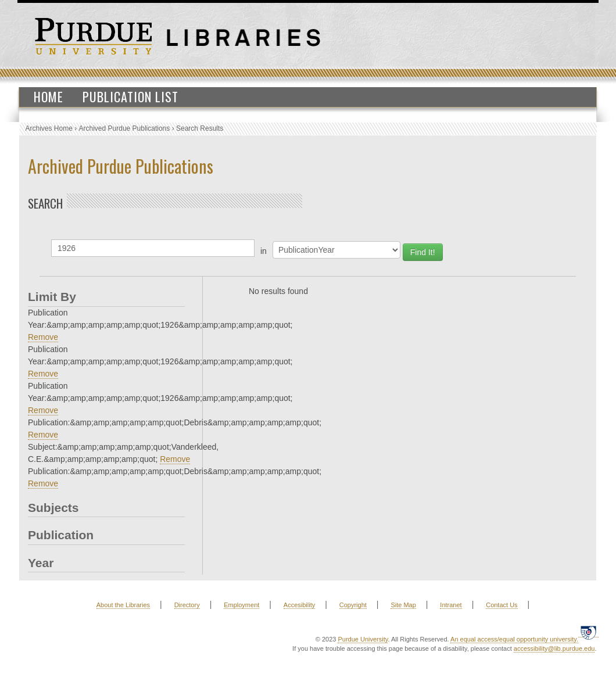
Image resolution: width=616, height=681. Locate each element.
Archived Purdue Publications (125, 128)
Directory (187, 605)
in (264, 251)
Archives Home (49, 128)
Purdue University (363, 639)
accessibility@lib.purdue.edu (554, 648)
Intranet (451, 605)
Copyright (353, 605)
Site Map (403, 605)
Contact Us (502, 605)
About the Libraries (123, 605)
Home (49, 96)
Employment (241, 605)
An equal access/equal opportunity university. (514, 639)
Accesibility (299, 605)
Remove (43, 337)
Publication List (130, 96)
